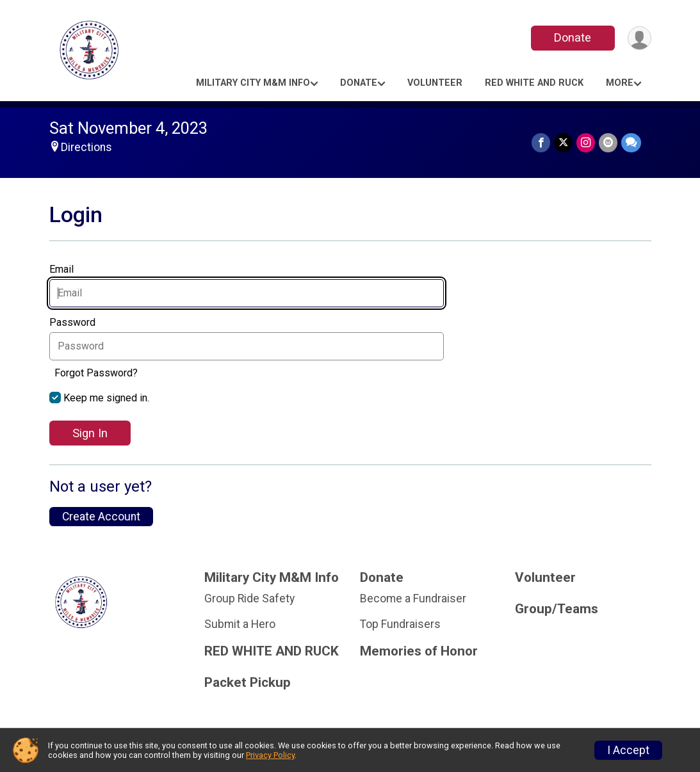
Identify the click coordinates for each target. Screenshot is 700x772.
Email (65, 269)
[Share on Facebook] (541, 142)
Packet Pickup (248, 683)
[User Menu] (639, 38)
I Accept (628, 750)
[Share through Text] (631, 142)
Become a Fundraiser (413, 599)
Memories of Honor (419, 651)
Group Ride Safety (249, 599)
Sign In (90, 433)
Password (76, 323)
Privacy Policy (270, 755)
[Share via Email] (608, 142)
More (620, 83)
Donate (573, 37)
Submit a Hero (240, 624)
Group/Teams (557, 609)
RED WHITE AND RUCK (534, 83)
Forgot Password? (96, 373)
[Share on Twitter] (563, 142)
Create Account (101, 517)
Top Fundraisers (400, 624)
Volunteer (435, 83)
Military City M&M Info (253, 83)
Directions (86, 147)
